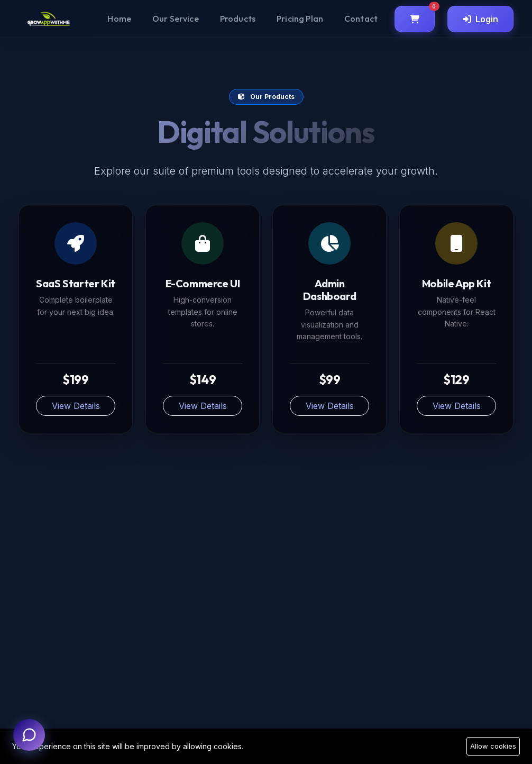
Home (119, 19)
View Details (76, 406)
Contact (361, 19)
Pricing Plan (300, 19)
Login (480, 19)
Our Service (176, 19)
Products (238, 19)
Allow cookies (493, 746)
